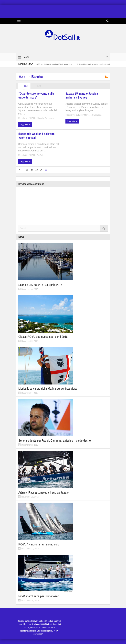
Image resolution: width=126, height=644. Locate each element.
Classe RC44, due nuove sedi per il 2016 (43, 337)
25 (37, 170)
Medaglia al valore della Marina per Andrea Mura (47, 389)
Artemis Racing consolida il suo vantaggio (43, 492)
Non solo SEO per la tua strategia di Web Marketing (53, 64)
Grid (24, 86)
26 (41, 170)
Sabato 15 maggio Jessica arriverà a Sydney (82, 96)
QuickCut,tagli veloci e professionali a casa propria (103, 64)
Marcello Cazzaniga (46, 118)
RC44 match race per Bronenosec (39, 596)
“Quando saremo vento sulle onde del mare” (36, 96)
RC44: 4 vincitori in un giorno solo (39, 544)
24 (32, 170)
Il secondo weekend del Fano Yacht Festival (37, 136)
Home (22, 77)
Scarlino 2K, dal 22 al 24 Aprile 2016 (40, 285)
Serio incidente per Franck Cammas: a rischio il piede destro (55, 441)
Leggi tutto (25, 125)
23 (27, 170)
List (36, 86)
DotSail (40, 155)
